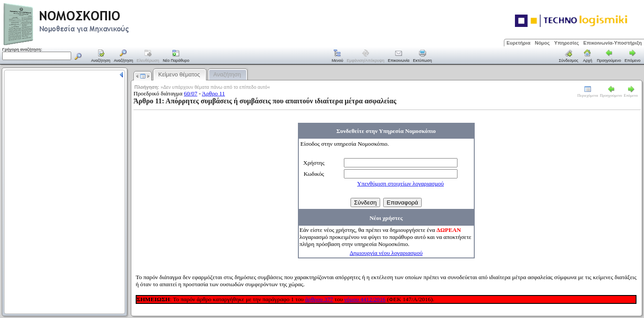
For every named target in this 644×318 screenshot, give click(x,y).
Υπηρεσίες (567, 43)
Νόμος (542, 43)
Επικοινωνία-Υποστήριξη (613, 43)
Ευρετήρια (518, 43)
